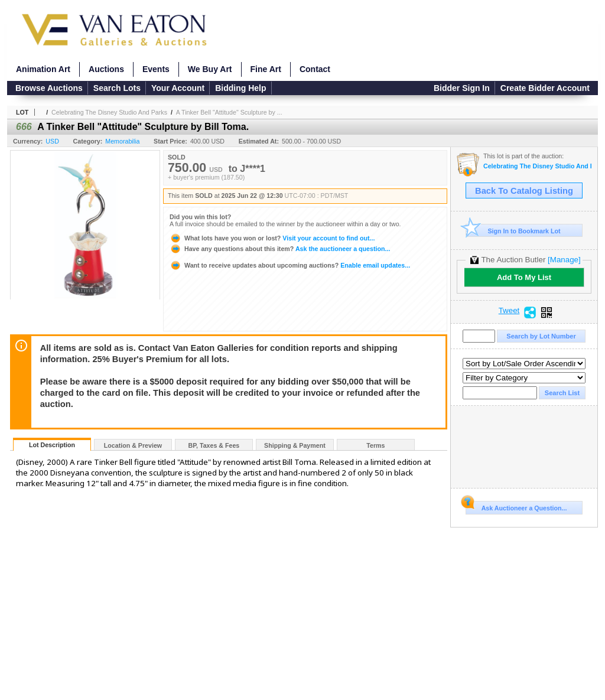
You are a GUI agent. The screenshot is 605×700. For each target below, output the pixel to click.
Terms (375, 445)
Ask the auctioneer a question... (280, 249)
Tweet (509, 311)
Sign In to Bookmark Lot (513, 231)
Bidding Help (240, 88)
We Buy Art (210, 69)
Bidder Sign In (462, 88)
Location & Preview (133, 445)
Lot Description (52, 445)
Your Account (178, 88)
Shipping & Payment (295, 445)
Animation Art (43, 69)
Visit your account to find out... (272, 238)
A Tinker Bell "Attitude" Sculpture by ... (229, 112)
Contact (315, 69)
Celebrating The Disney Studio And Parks (109, 112)
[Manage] (564, 260)
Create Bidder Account (545, 88)
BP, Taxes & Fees (214, 445)
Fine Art (266, 69)
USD (52, 141)
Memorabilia (122, 141)
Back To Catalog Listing (524, 191)
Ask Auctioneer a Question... (516, 506)
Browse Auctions (49, 88)
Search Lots (117, 88)
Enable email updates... (290, 265)
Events (156, 69)
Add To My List (524, 277)
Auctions (106, 69)
